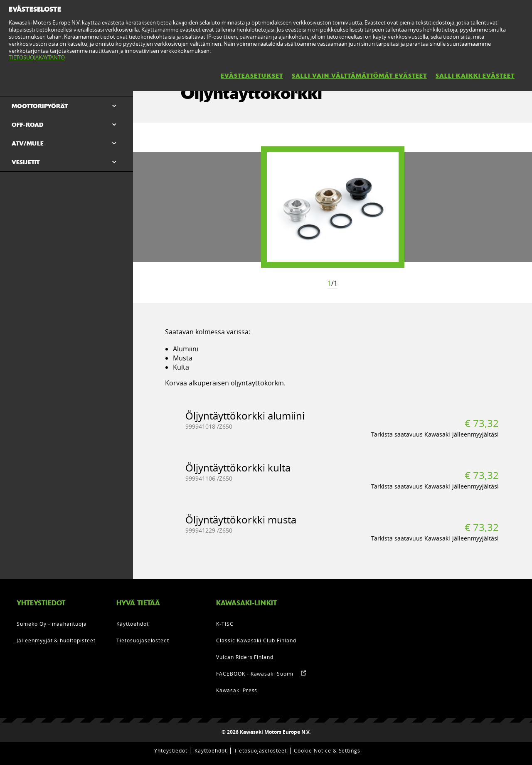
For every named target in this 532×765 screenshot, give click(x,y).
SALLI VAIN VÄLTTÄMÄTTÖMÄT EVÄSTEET (359, 76)
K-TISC (225, 624)
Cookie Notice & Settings (327, 750)
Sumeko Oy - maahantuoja (52, 624)
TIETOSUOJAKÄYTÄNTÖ (37, 57)
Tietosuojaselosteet (143, 640)
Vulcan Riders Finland (245, 657)
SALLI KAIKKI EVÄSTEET (475, 76)
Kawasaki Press (237, 690)
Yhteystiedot (171, 750)
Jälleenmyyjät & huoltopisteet (56, 640)
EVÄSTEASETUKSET (252, 76)
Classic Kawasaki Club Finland (256, 640)
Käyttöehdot (133, 624)
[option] (333, 207)
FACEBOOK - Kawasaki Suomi (255, 674)
